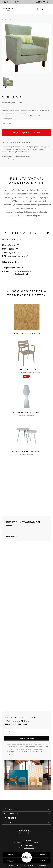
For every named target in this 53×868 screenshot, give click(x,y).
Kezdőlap (5, 19)
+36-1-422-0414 (28, 845)
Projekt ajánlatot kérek (26, 133)
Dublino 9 (14, 19)
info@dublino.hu (29, 848)
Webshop (42, 2)
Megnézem (12, 536)
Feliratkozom (26, 738)
